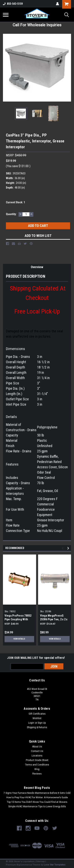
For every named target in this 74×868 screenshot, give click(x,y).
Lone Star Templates (55, 865)
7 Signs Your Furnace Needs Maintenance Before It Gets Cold (37, 793)
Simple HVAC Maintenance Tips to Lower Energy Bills (37, 807)
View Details (19, 639)
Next (69, 548)
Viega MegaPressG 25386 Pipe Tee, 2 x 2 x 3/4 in (54, 619)
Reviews (37, 774)
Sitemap (40, 861)
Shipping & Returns (37, 727)
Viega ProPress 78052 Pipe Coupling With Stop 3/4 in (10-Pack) (18, 619)
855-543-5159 (13, 4)
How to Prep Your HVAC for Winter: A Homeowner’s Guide (37, 797)
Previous (63, 548)
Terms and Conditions (37, 765)
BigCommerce (24, 865)
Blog (37, 769)
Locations (37, 756)
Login (31, 723)
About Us (37, 747)
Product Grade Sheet (37, 760)
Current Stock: (15, 202)
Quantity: (11, 214)
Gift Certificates (37, 714)
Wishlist (37, 718)
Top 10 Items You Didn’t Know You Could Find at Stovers (37, 802)
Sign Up (42, 723)
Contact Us (37, 751)
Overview (37, 267)
